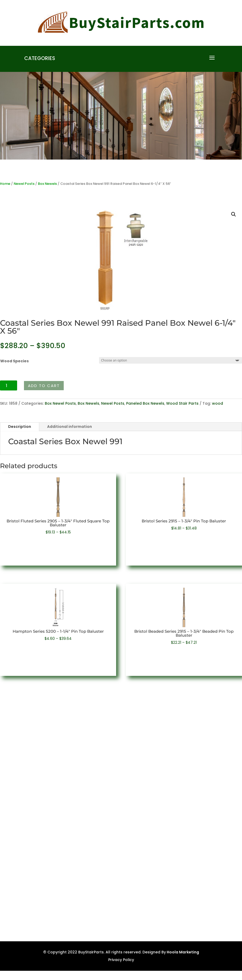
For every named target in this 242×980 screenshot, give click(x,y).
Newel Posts (24, 184)
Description (20, 427)
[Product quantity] (9, 385)
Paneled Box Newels (145, 403)
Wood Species (14, 361)
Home (5, 184)
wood (218, 403)
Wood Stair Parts (182, 403)
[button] (234, 214)
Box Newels (47, 184)
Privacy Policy (121, 960)
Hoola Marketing (182, 952)
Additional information (70, 427)
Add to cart (44, 386)
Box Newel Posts (60, 403)
